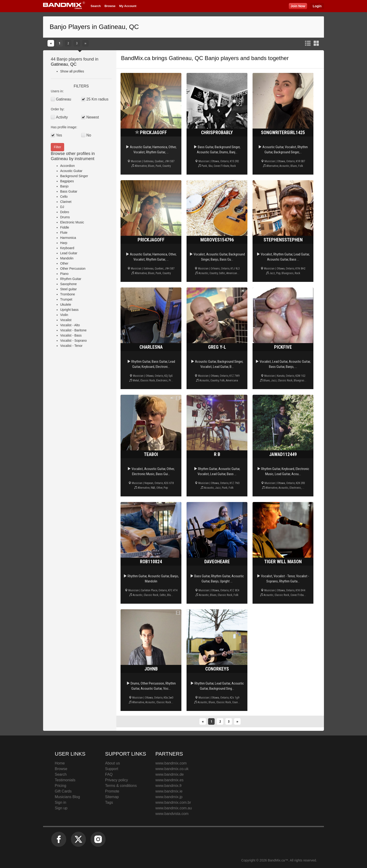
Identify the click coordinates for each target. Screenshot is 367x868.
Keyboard (67, 248)
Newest (93, 117)
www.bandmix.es (169, 780)
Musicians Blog (67, 797)
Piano (64, 274)
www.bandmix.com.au (174, 808)
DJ (62, 207)
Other (64, 263)
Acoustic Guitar (71, 171)
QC (73, 64)
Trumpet (66, 299)
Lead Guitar (69, 253)
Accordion (67, 166)
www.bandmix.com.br (173, 802)
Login (317, 6)
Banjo (64, 186)
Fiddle (65, 227)
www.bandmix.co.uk (172, 769)
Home (60, 763)
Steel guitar (68, 289)
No (89, 135)
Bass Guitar (69, 191)
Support (112, 769)
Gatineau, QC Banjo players (204, 58)
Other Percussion (73, 269)
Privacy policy (117, 780)
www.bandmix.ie (169, 791)
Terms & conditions (121, 786)
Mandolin (67, 258)
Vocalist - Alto (70, 325)
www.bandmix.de (170, 774)
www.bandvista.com (172, 814)
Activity (62, 117)
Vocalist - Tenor (71, 346)
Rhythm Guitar (71, 279)
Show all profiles (72, 71)
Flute (64, 233)
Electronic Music (72, 222)
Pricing (61, 786)
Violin (64, 315)
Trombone (68, 294)
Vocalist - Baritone (73, 330)
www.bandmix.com (171, 763)
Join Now (298, 6)
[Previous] (51, 43)
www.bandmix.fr (169, 786)
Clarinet (66, 202)
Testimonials (65, 780)
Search (96, 6)
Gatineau (59, 64)
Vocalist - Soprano (73, 341)
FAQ (109, 774)
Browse (110, 6)
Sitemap (112, 797)
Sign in (61, 802)
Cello (64, 197)
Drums (65, 217)
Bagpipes (67, 181)
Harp (64, 243)
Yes (59, 135)
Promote (112, 791)
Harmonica (68, 238)
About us (112, 763)
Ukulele (66, 305)
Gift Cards (63, 791)
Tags (109, 802)
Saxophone (68, 284)
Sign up (61, 808)
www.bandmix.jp (169, 797)
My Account (128, 6)
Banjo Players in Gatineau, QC (94, 27)
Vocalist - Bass (71, 335)
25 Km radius (97, 99)
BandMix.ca (136, 58)
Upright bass (69, 310)
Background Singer (74, 176)
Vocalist (66, 320)
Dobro (65, 212)
